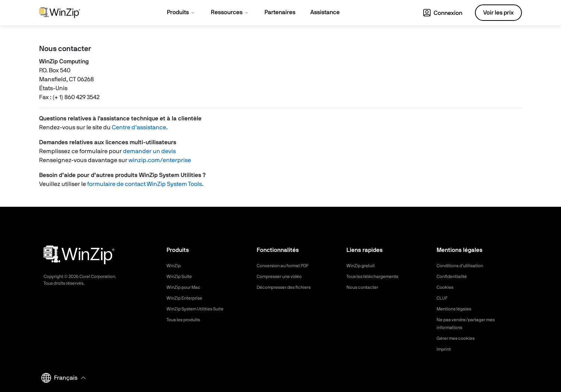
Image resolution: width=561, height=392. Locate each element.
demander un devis (149, 151)
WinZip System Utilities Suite (199, 309)
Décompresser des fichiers (288, 287)
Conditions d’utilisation (463, 266)
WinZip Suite (181, 276)
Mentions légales (457, 309)
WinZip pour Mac (186, 287)
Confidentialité (454, 276)
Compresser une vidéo (283, 276)
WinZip (174, 266)
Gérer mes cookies (459, 338)
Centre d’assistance (139, 127)
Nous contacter (365, 287)
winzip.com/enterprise (160, 160)
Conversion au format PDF (287, 266)
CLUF (443, 298)
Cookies (446, 287)
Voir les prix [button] (498, 13)
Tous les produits (186, 320)
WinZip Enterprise (187, 298)
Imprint (445, 349)
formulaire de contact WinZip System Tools (145, 184)
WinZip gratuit (363, 266)
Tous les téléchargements (377, 276)
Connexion (443, 13)
